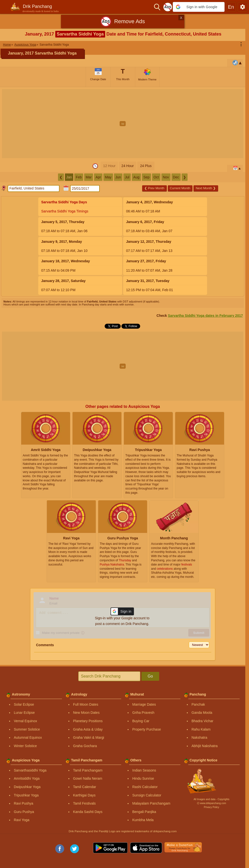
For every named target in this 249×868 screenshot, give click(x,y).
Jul (127, 177)
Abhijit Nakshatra (205, 746)
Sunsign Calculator (147, 795)
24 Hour (128, 166)
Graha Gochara (85, 746)
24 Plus (146, 166)
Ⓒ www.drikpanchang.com (211, 803)
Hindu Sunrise (143, 778)
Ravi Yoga (22, 820)
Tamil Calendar (85, 787)
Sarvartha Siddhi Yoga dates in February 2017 (205, 316)
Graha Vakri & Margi (89, 737)
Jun (118, 177)
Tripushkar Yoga (26, 795)
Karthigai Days (84, 795)
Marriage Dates (144, 704)
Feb (79, 177)
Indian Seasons (144, 770)
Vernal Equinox (25, 721)
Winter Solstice (25, 746)
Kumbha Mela (143, 820)
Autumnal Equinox (28, 737)
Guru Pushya (24, 812)
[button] (199, 7)
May (108, 177)
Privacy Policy (211, 807)
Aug (136, 177)
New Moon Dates (86, 713)
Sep (146, 177)
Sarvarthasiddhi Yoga (30, 770)
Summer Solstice (27, 729)
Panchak (198, 704)
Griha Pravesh (143, 713)
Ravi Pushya (24, 803)
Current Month (180, 188)
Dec (176, 177)
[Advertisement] (124, 124)
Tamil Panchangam (88, 770)
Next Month (206, 188)
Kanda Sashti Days (88, 812)
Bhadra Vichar (202, 721)
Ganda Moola (202, 713)
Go (150, 676)
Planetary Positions (88, 721)
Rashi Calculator (145, 787)
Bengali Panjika (144, 812)
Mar (89, 177)
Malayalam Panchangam (151, 803)
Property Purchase (147, 729)
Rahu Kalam (201, 729)
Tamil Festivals (84, 803)
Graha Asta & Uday (88, 729)
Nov (166, 177)
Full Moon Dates (86, 704)
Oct (156, 177)
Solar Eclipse (24, 704)
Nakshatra (199, 737)
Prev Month (154, 188)
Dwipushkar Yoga (27, 787)
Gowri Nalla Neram (88, 778)
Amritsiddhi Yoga (27, 778)
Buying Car (141, 721)
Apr (98, 177)
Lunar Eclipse (24, 713)
